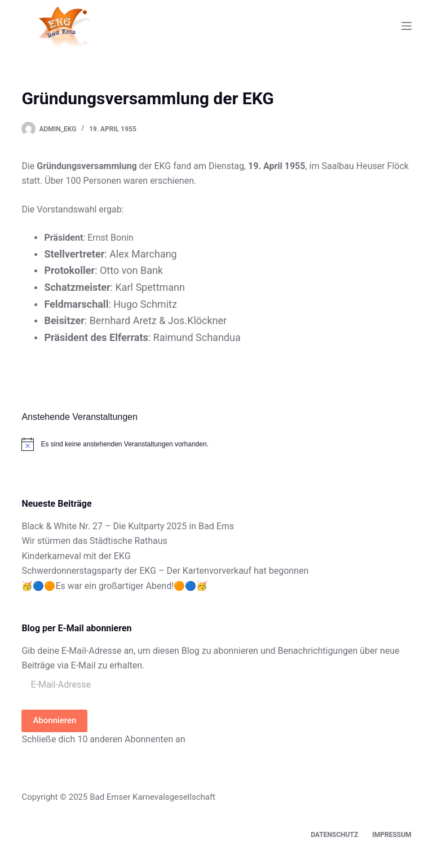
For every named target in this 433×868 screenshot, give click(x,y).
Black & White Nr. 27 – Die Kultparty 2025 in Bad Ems (128, 526)
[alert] (216, 444)
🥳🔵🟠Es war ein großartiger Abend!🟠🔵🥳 (114, 586)
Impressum (392, 835)
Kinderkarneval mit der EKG (76, 556)
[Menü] (407, 26)
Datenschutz (334, 835)
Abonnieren (54, 720)
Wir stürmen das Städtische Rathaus (94, 541)
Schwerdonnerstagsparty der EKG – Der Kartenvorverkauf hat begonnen (165, 571)
